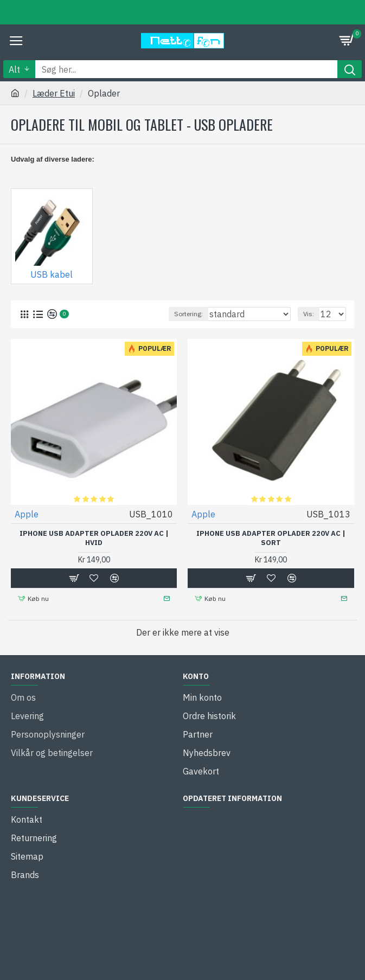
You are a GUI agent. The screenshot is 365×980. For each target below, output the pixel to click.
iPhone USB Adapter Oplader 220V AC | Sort (271, 538)
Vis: (309, 314)
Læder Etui (54, 93)
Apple (27, 514)
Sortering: (188, 314)
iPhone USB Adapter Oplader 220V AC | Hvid (94, 538)
